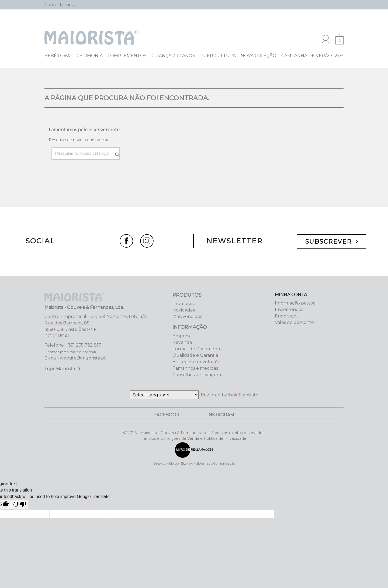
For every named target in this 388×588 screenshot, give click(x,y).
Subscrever (333, 242)
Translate (243, 395)
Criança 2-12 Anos (173, 56)
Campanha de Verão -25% (312, 56)
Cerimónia (90, 56)
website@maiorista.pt (83, 358)
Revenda (182, 342)
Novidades (184, 310)
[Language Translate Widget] (164, 395)
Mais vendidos (187, 317)
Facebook (167, 415)
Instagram (221, 415)
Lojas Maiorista (63, 369)
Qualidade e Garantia (195, 355)
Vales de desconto (294, 322)
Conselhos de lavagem (197, 375)
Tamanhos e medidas (195, 368)
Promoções (185, 304)
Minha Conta (291, 295)
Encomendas (289, 309)
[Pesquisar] (306, 5)
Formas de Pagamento (197, 349)
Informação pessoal (296, 303)
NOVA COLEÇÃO (259, 56)
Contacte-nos (59, 5)
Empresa (182, 336)
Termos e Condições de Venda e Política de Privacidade (194, 438)
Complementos (127, 56)
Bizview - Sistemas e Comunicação (208, 463)
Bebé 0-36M (58, 56)
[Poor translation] (20, 505)
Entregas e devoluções (197, 362)
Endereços (287, 316)
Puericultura (218, 56)
